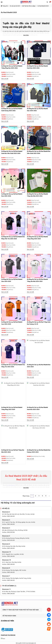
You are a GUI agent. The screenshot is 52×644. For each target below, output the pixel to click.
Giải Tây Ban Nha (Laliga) (29, 6)
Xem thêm (26, 35)
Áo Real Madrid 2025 (43, 6)
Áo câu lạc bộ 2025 (15, 6)
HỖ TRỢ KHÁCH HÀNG (9, 613)
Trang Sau (49, 496)
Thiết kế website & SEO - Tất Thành (26, 642)
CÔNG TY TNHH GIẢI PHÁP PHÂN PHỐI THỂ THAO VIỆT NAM (21, 607)
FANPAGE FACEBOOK (8, 633)
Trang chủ (4, 6)
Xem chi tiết (5, 79)
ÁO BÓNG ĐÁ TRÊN (7, 618)
